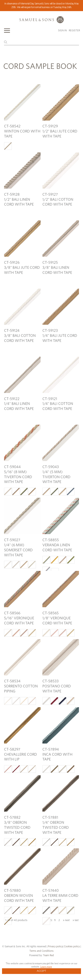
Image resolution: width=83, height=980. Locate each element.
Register (74, 31)
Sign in (62, 31)
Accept (41, 971)
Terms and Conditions (41, 951)
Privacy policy (55, 947)
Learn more (46, 967)
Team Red (48, 955)
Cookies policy (72, 947)
